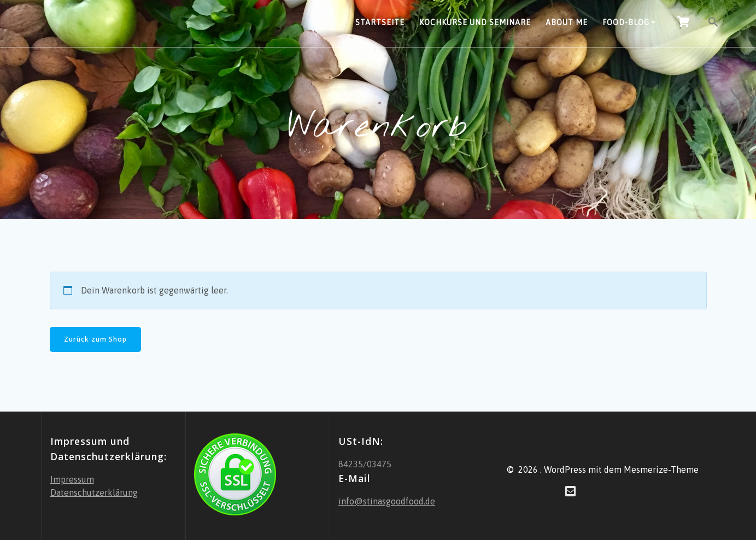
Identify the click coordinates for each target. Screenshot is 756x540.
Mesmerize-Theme (661, 469)
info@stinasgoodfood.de (387, 501)
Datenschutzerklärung (94, 492)
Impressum (72, 479)
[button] (713, 24)
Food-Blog (626, 22)
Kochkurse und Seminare (475, 22)
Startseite (380, 22)
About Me (567, 22)
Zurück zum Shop (95, 339)
